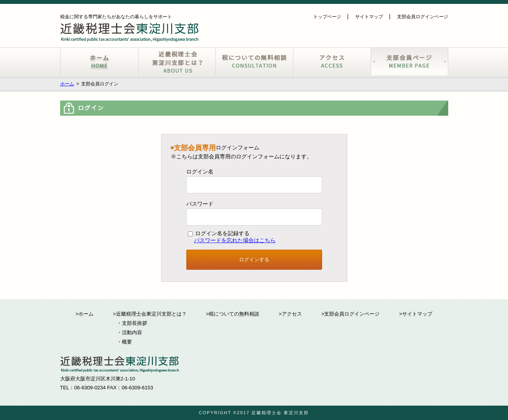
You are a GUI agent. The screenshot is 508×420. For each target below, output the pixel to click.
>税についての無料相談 (233, 314)
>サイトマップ (416, 314)
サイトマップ (369, 17)
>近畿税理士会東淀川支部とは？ (150, 314)
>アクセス (290, 314)
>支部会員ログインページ (351, 314)
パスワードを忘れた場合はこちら (235, 240)
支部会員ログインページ (423, 17)
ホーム (67, 84)
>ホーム (85, 314)
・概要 (124, 342)
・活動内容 (129, 332)
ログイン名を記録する (219, 233)
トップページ (327, 17)
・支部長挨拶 (132, 323)
